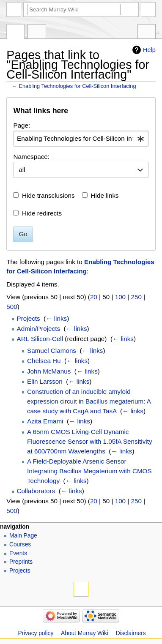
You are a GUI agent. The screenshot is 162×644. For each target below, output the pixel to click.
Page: (22, 125)
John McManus (49, 371)
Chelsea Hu (44, 361)
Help (149, 50)
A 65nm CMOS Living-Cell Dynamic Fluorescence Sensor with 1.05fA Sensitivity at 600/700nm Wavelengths (90, 441)
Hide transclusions (48, 195)
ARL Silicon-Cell (40, 339)
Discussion (37, 33)
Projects (29, 318)
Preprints (21, 562)
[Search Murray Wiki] (74, 10)
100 (120, 297)
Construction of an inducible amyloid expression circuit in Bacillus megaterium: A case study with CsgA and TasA (89, 401)
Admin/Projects (38, 329)
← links (56, 318)
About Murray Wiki (85, 633)
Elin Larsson (45, 381)
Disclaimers (131, 633)
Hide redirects (42, 213)
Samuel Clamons (52, 351)
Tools (147, 33)
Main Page (23, 536)
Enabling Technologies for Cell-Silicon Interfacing (77, 86)
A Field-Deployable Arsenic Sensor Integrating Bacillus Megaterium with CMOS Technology (89, 471)
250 (136, 297)
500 (12, 307)
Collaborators (36, 491)
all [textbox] (22, 170)
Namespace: (31, 157)
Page (15, 33)
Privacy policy (36, 633)
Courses (20, 544)
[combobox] (81, 139)
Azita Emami (45, 421)
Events (18, 553)
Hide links (105, 195)
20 (94, 297)
